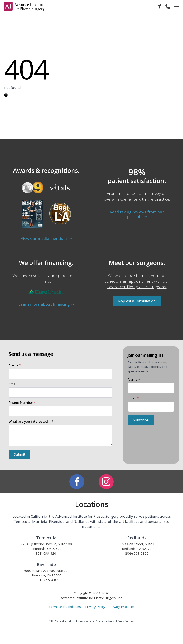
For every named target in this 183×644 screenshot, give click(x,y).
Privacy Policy (95, 607)
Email (14, 384)
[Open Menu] (177, 6)
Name (15, 365)
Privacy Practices (122, 607)
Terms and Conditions (65, 607)
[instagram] (106, 482)
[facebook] (77, 482)
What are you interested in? (31, 421)
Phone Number (22, 403)
